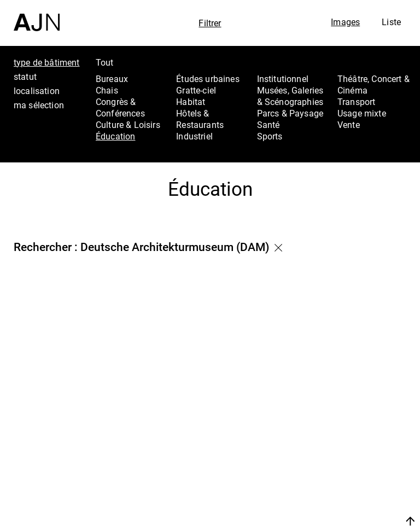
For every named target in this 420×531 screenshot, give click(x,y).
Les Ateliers (358, 454)
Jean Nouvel (360, 440)
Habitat (191, 102)
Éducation (115, 136)
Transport (356, 102)
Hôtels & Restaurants (200, 119)
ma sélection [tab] (39, 105)
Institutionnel (283, 79)
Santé (269, 125)
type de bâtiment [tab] (47, 62)
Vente (349, 125)
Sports (270, 136)
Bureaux (112, 79)
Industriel (194, 136)
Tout (105, 62)
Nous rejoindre (354, 508)
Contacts (351, 484)
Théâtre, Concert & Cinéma (374, 84)
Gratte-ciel (196, 90)
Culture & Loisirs (128, 125)
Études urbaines (208, 79)
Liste (391, 22)
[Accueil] (37, 16)
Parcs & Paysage (290, 113)
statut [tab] (25, 77)
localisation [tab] (37, 91)
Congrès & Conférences (120, 107)
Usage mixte (362, 113)
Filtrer (210, 23)
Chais (107, 90)
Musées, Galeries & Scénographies (290, 96)
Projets (346, 469)
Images (345, 22)
